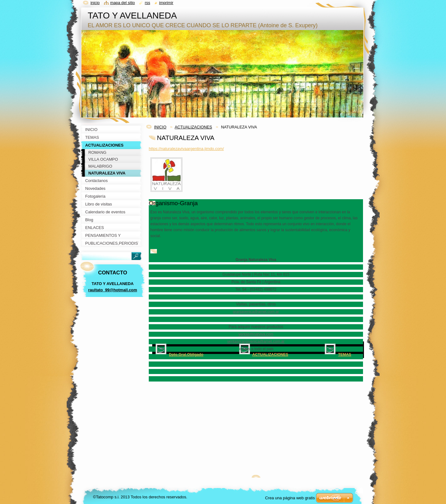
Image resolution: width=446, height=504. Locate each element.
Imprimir (166, 3)
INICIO (160, 127)
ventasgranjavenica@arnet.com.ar (256, 341)
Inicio (95, 3)
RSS (147, 3)
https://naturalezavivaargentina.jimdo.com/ (186, 149)
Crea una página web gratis (290, 498)
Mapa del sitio (123, 3)
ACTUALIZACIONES (193, 127)
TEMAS (345, 355)
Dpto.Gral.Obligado (186, 355)
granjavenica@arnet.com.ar (256, 312)
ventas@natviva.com (256, 334)
